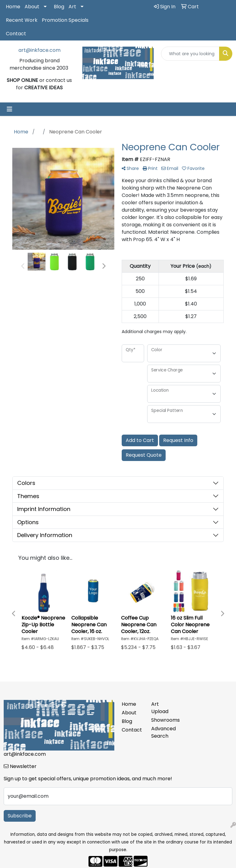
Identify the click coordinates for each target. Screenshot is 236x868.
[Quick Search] (190, 54)
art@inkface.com (39, 50)
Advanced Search (162, 732)
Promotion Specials (65, 20)
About (32, 7)
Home (13, 7)
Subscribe (20, 816)
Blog (59, 7)
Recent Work (22, 20)
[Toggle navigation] (10, 109)
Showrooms (162, 720)
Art (72, 7)
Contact (16, 34)
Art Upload (160, 708)
